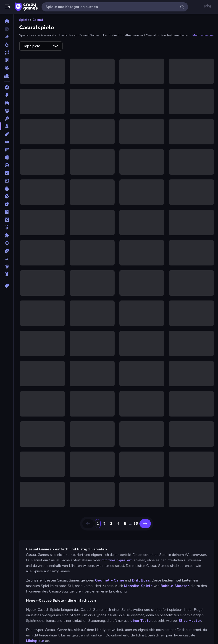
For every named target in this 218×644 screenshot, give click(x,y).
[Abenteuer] (7, 87)
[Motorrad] (7, 227)
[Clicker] (7, 134)
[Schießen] (7, 243)
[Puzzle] (7, 235)
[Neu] (7, 37)
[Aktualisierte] (7, 52)
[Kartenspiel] (7, 204)
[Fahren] (7, 165)
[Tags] (7, 286)
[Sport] (7, 251)
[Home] (7, 21)
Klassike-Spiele (138, 586)
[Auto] (7, 103)
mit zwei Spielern (117, 560)
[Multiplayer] (7, 68)
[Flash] (7, 173)
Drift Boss (141, 580)
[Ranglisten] (7, 76)
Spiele (24, 20)
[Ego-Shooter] (7, 150)
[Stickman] (7, 259)
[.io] (7, 196)
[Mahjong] (7, 212)
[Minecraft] (7, 220)
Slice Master (190, 621)
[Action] (7, 95)
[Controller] (7, 142)
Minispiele (35, 641)
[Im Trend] (7, 45)
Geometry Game (110, 580)
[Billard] (7, 119)
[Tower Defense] (7, 274)
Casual (38, 20)
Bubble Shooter (175, 586)
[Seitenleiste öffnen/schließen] (7, 7)
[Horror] (7, 189)
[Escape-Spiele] (7, 157)
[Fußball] (7, 181)
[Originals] (7, 60)
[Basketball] (7, 111)
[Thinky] (7, 266)
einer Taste (140, 621)
